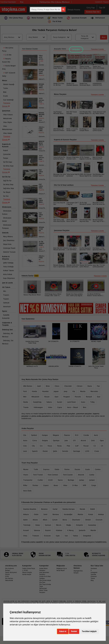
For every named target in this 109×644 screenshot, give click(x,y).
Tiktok (93, 578)
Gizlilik (7, 574)
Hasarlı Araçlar (27, 572)
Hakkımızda (9, 580)
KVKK (7, 576)
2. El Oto (25, 570)
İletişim (76, 573)
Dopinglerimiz (78, 571)
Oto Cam (42, 582)
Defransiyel (43, 588)
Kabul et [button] (63, 631)
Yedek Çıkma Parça (29, 568)
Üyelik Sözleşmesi (11, 572)
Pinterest (94, 576)
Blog (92, 580)
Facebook (94, 568)
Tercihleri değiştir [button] (89, 631)
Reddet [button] (74, 631)
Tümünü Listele (97, 231)
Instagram (94, 572)
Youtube (93, 574)
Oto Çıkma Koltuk (45, 580)
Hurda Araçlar (27, 574)
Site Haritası (9, 578)
